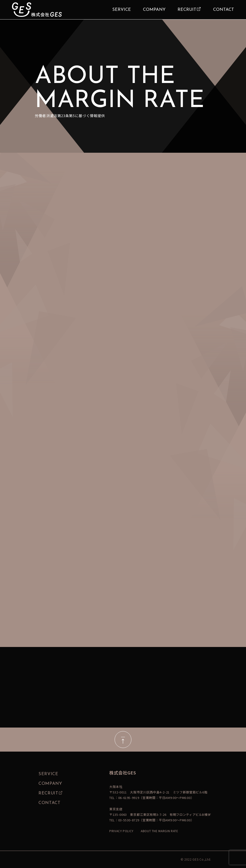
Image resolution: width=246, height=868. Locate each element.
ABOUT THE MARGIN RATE (159, 831)
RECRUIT (187, 10)
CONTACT (224, 10)
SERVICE (122, 10)
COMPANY (154, 10)
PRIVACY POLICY (121, 831)
